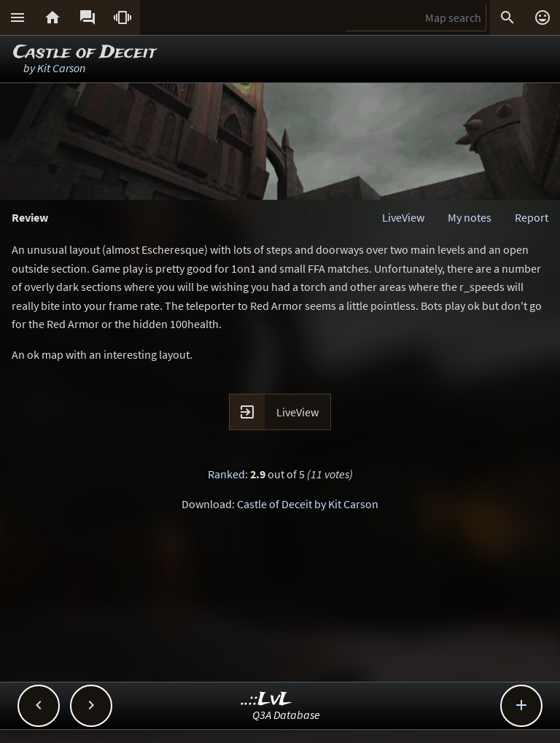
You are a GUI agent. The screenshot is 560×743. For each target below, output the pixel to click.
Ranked (226, 474)
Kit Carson (61, 68)
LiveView (403, 217)
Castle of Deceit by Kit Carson (308, 504)
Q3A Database (286, 715)
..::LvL (267, 700)
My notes (470, 217)
